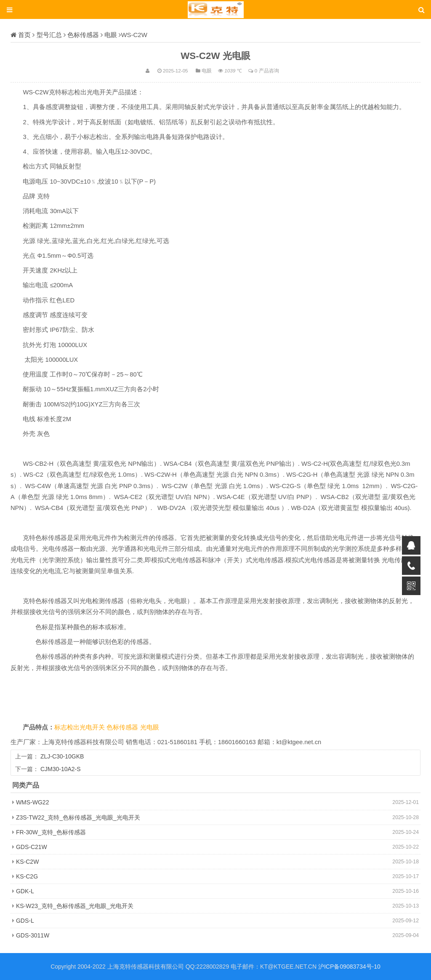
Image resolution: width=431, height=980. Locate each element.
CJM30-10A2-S (61, 769)
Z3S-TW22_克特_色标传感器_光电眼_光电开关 (78, 817)
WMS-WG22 (33, 802)
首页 (24, 35)
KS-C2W (27, 862)
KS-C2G (27, 876)
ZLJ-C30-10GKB (62, 756)
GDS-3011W (33, 935)
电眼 (111, 35)
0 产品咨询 (267, 71)
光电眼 (150, 727)
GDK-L (25, 891)
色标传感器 (83, 35)
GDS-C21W (32, 847)
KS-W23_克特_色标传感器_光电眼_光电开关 (75, 906)
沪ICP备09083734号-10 (349, 967)
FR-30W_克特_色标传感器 (51, 832)
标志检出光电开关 (80, 727)
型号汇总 (49, 35)
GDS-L (25, 921)
